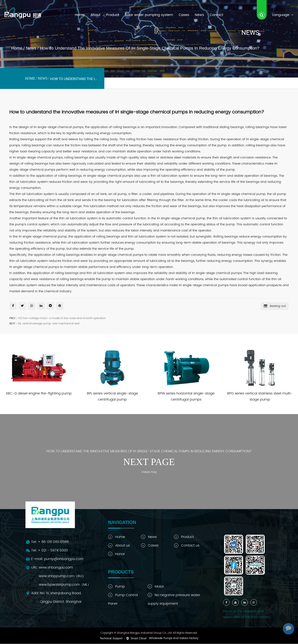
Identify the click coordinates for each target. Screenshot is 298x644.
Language (283, 15)
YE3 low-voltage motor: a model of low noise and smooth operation (62, 318)
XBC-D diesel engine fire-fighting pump (39, 394)
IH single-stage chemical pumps (108, 176)
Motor (156, 587)
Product (113, 15)
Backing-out (275, 306)
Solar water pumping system (149, 15)
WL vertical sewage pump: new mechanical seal (49, 324)
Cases (184, 15)
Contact (216, 15)
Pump (117, 587)
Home (80, 15)
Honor (117, 554)
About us (119, 546)
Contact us (187, 546)
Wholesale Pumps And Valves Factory (174, 638)
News (199, 15)
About (95, 15)
